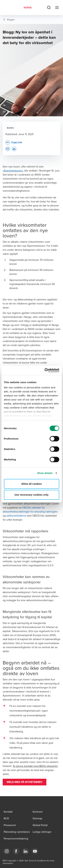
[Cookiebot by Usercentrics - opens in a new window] (45, 370)
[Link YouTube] (35, 851)
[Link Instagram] (7, 851)
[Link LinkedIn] (26, 851)
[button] (25, 782)
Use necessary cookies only (32, 495)
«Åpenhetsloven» (13, 171)
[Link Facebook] (16, 851)
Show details (45, 473)
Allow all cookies (32, 484)
